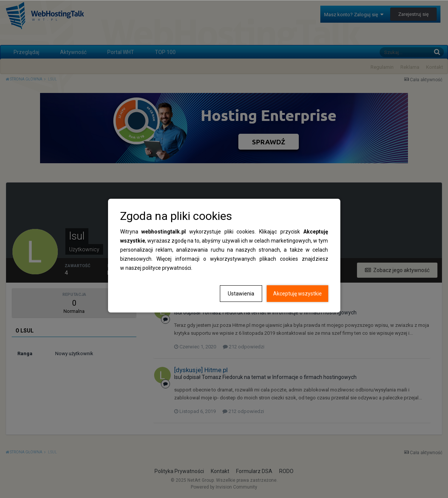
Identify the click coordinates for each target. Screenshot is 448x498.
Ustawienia (241, 294)
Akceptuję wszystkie (297, 294)
